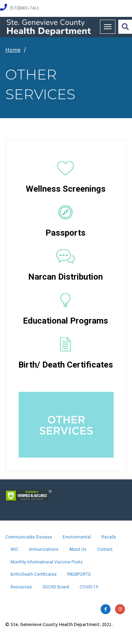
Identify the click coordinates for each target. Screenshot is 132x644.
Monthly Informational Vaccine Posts (47, 562)
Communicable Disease (29, 537)
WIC (14, 549)
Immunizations (44, 549)
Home (13, 50)
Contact (105, 549)
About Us (78, 549)
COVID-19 (89, 587)
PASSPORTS (79, 574)
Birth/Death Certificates (34, 574)
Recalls (109, 537)
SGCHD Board (56, 587)
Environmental (77, 537)
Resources (21, 587)
